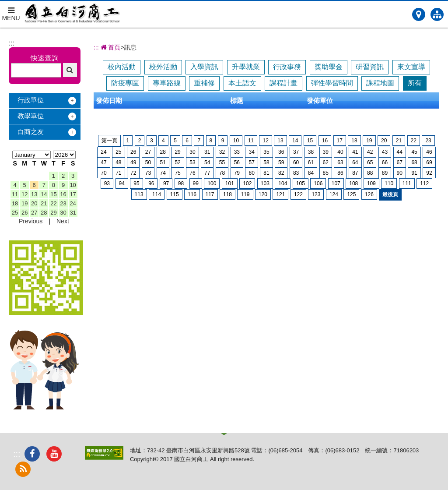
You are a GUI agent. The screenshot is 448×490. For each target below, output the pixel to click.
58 (266, 162)
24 (73, 203)
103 (265, 183)
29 (53, 213)
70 (103, 173)
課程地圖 (380, 83)
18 (15, 203)
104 (283, 183)
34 (251, 152)
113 (139, 194)
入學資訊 (204, 67)
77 (207, 173)
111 (407, 183)
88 (370, 173)
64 (355, 162)
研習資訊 (370, 67)
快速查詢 (45, 58)
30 (63, 213)
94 (122, 183)
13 (34, 194)
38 (311, 152)
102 (247, 183)
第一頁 (109, 141)
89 (385, 173)
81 (266, 173)
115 (175, 194)
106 (318, 183)
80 (251, 173)
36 (281, 152)
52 (177, 162)
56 (237, 162)
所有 (415, 83)
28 (44, 213)
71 (118, 173)
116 (192, 194)
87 (355, 173)
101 (230, 183)
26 (24, 213)
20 (34, 203)
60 (296, 162)
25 (15, 213)
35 (266, 152)
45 (414, 152)
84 (311, 173)
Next (63, 221)
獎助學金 (329, 67)
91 (414, 173)
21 (44, 203)
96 (151, 183)
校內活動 (122, 67)
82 (281, 173)
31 (73, 213)
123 (316, 194)
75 (177, 173)
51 (163, 162)
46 (429, 152)
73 (148, 173)
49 (133, 162)
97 (166, 183)
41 (355, 152)
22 (53, 203)
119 (245, 194)
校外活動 (163, 67)
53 (192, 162)
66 (385, 162)
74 (163, 173)
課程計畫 (283, 83)
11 (15, 194)
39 (326, 152)
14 (44, 194)
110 (389, 183)
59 (281, 162)
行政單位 (31, 100)
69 (429, 162)
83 (296, 173)
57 (251, 162)
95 (136, 183)
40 (340, 152)
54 (207, 162)
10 (73, 185)
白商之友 (31, 132)
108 (353, 183)
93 (107, 183)
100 (212, 183)
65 (370, 162)
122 (298, 194)
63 (340, 162)
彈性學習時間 (332, 83)
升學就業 (246, 67)
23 (63, 203)
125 (351, 194)
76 (192, 173)
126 (369, 194)
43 (385, 152)
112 (424, 183)
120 (263, 194)
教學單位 (31, 116)
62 (326, 162)
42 (370, 152)
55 (222, 162)
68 (414, 162)
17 (73, 194)
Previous (31, 221)
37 (296, 152)
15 (53, 194)
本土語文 (242, 83)
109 (371, 183)
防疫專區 (125, 83)
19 (24, 203)
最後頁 (390, 194)
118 (227, 194)
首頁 (110, 47)
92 (429, 173)
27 (34, 213)
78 (222, 173)
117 (210, 194)
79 (237, 173)
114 (157, 194)
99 (196, 183)
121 (280, 194)
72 (133, 173)
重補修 (204, 83)
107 (336, 183)
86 (340, 173)
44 (400, 152)
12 (24, 194)
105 (301, 183)
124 (334, 194)
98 (181, 183)
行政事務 (287, 67)
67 (400, 162)
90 (400, 173)
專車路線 (167, 83)
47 (103, 162)
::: (12, 43)
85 (326, 173)
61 (311, 162)
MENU (11, 11)
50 (148, 162)
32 (222, 152)
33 (237, 152)
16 (63, 194)
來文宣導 (411, 67)
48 (118, 162)
